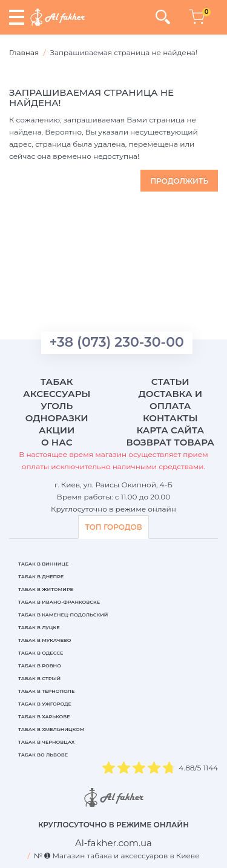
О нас (57, 442)
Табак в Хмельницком (51, 729)
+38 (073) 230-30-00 (117, 342)
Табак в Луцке (39, 627)
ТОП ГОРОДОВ (113, 527)
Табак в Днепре (41, 576)
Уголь (57, 406)
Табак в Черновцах (46, 742)
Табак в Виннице (43, 564)
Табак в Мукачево (44, 640)
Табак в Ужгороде (45, 704)
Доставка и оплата (170, 400)
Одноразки (57, 418)
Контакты (170, 418)
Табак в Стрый (39, 678)
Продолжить (179, 181)
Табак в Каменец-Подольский (63, 615)
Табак (57, 382)
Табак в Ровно (40, 666)
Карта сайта (170, 430)
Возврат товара (170, 442)
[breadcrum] (113, 843)
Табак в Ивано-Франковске (59, 602)
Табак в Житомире (46, 589)
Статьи (170, 382)
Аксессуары (57, 394)
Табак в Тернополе (46, 691)
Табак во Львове (43, 755)
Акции (57, 430)
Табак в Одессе (41, 653)
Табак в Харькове (44, 716)
